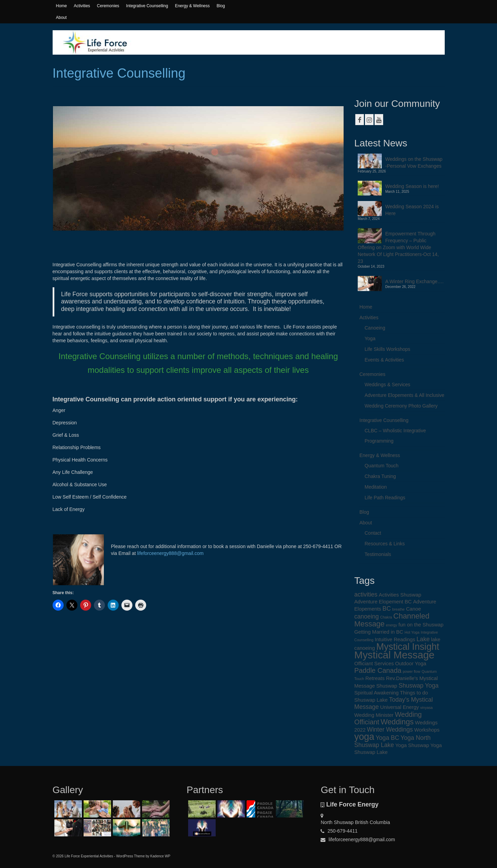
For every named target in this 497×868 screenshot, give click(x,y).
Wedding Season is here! (412, 186)
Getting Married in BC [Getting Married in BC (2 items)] (379, 632)
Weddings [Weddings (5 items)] (397, 722)
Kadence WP (160, 856)
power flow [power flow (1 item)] (412, 671)
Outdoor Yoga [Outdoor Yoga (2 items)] (411, 664)
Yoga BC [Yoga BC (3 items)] (387, 738)
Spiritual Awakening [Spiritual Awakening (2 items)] (376, 693)
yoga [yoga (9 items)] (364, 737)
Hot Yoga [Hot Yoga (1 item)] (412, 632)
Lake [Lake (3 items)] (423, 639)
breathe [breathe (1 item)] (398, 609)
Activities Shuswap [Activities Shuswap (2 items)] (400, 595)
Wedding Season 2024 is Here (412, 210)
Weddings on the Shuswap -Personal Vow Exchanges (414, 163)
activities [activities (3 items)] (366, 594)
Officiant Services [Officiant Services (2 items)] (374, 664)
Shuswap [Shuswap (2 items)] (387, 686)
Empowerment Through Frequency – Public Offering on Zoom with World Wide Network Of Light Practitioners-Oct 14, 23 (398, 247)
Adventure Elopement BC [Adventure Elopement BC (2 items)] (383, 602)
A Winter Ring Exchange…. (414, 281)
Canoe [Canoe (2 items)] (413, 609)
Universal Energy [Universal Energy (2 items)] (399, 707)
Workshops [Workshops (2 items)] (427, 730)
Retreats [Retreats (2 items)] (375, 678)
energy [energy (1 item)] (392, 625)
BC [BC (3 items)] (387, 609)
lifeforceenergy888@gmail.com (170, 553)
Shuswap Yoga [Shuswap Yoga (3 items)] (419, 686)
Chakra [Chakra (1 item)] (386, 617)
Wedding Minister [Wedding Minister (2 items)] (374, 715)
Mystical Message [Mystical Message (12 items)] (394, 655)
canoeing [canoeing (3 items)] (366, 616)
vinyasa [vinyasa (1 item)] (426, 708)
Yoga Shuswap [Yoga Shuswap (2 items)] (412, 745)
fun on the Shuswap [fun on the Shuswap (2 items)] (421, 625)
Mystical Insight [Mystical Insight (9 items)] (408, 647)
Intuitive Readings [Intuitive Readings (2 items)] (395, 639)
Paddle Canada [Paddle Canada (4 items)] (378, 670)
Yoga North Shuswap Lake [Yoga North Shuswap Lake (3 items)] (392, 741)
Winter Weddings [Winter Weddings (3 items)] (390, 730)
